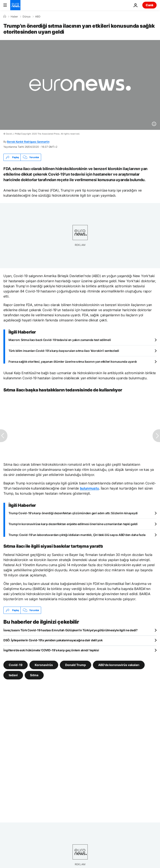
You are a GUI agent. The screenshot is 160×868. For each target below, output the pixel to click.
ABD (38, 17)
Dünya (27, 17)
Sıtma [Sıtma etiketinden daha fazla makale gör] (34, 675)
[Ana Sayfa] (5, 16)
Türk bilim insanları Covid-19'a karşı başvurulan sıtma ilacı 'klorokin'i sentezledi (64, 351)
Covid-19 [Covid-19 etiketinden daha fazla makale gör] (16, 665)
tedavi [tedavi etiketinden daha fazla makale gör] (13, 675)
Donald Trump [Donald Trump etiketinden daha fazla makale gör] (76, 665)
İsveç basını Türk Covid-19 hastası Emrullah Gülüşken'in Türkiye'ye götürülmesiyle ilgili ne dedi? (71, 630)
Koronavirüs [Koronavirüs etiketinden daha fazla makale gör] (44, 665)
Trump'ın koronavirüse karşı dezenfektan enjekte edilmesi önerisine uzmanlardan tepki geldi (73, 524)
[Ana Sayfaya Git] (15, 5)
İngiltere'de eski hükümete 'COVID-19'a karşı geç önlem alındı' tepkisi (51, 650)
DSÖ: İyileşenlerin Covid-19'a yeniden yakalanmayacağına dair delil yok (53, 640)
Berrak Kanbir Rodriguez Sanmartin (28, 142)
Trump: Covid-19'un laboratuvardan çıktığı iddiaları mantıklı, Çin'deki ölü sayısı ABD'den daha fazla (77, 535)
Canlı (149, 5)
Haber (14, 17)
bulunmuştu (89, 488)
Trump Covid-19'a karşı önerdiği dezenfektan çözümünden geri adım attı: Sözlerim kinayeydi (73, 513)
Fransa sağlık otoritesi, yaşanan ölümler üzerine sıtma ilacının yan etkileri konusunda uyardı (73, 362)
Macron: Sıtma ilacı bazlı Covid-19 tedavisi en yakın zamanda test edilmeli (60, 340)
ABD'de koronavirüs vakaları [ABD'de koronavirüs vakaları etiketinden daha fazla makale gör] (119, 665)
